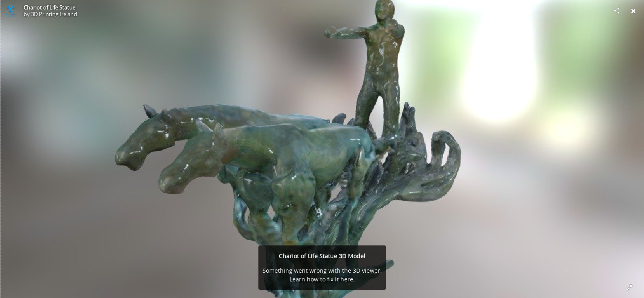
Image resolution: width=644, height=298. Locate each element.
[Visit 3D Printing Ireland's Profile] (11, 11)
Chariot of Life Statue (49, 7)
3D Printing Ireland (54, 14)
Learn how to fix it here (321, 279)
